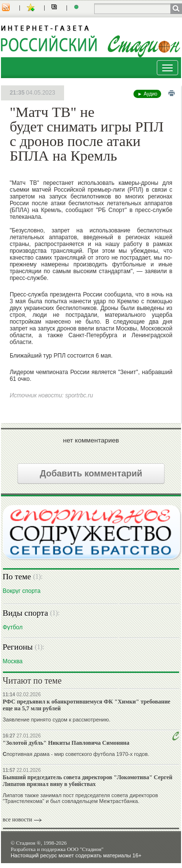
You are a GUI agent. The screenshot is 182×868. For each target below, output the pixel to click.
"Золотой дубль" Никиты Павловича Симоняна (66, 743)
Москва (13, 661)
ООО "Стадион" (85, 849)
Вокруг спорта (22, 591)
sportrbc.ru (79, 395)
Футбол (13, 627)
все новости (18, 819)
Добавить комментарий (91, 474)
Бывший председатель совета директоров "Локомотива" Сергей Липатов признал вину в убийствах (88, 781)
